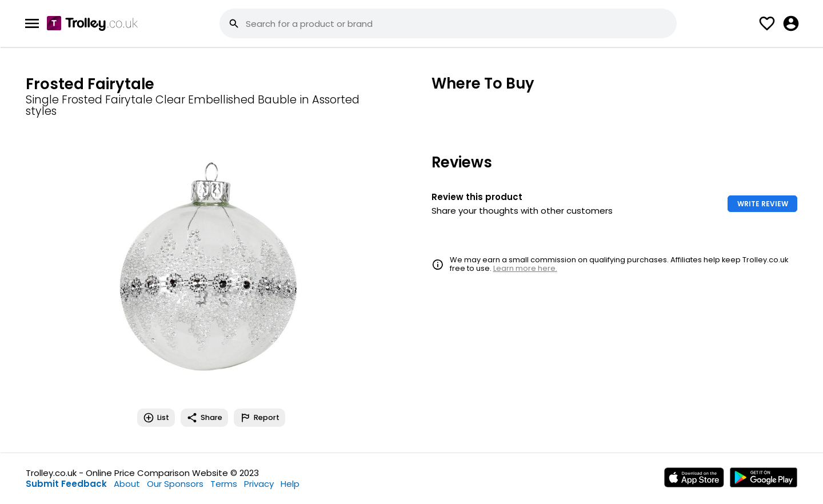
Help (290, 484)
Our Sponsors (175, 484)
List (156, 418)
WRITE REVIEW (763, 204)
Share (204, 418)
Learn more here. (525, 268)
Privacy (259, 484)
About (127, 484)
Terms (224, 484)
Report (259, 418)
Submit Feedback (66, 484)
